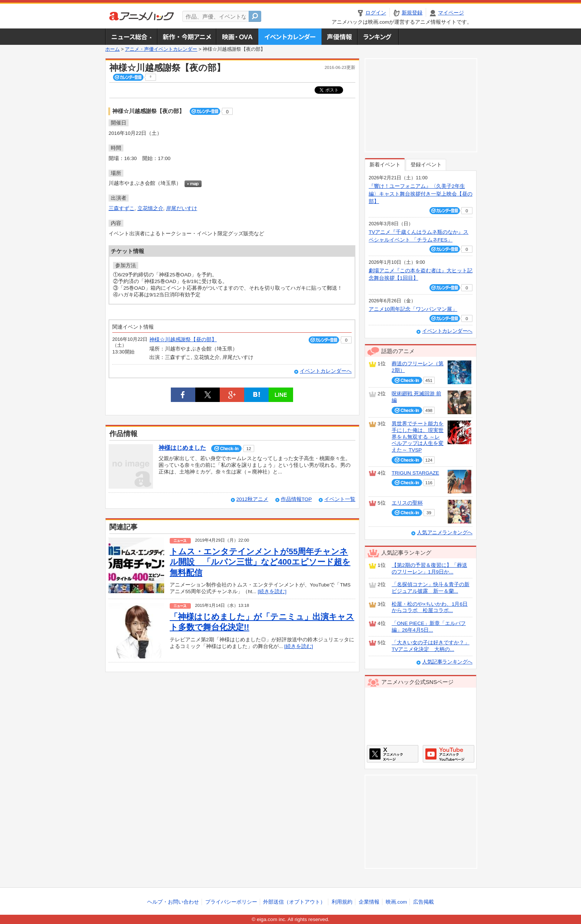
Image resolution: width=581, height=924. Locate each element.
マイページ (451, 13)
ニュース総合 (131, 37)
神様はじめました (182, 448)
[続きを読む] (272, 591)
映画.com (396, 902)
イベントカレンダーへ (326, 371)
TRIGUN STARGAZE (415, 473)
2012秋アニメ (252, 499)
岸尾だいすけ (182, 208)
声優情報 (339, 37)
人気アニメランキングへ (445, 533)
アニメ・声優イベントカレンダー (290, 37)
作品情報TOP (296, 499)
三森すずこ (122, 208)
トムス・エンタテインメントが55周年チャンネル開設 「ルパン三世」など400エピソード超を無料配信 (260, 562)
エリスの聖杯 (407, 503)
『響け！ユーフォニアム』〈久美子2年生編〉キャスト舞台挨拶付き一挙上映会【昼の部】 (421, 194)
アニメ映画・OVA (237, 37)
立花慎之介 (150, 208)
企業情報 (369, 902)
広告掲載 (424, 902)
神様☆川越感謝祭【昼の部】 (183, 340)
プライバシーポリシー (231, 902)
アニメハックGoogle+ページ (449, 754)
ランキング (378, 37)
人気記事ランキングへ (447, 662)
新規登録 (412, 13)
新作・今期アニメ (187, 37)
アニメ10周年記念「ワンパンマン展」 (413, 309)
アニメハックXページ (393, 754)
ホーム (112, 49)
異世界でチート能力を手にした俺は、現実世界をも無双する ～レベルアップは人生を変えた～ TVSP (418, 437)
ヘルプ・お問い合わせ (173, 902)
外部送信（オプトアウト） (294, 902)
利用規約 (342, 902)
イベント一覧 (340, 499)
